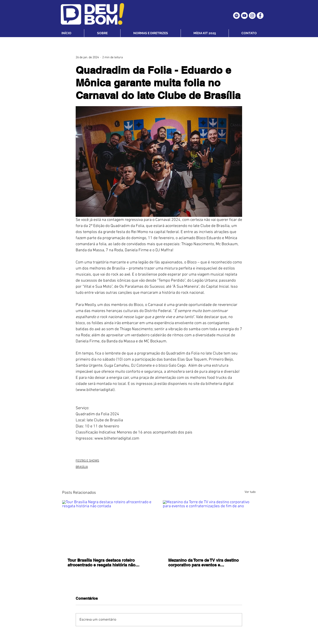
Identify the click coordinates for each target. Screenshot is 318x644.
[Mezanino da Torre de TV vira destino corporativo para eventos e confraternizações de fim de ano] (209, 526)
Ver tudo (250, 492)
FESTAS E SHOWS (87, 461)
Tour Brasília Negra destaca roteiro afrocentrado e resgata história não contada (101, 563)
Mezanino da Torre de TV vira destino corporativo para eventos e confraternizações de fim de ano (203, 563)
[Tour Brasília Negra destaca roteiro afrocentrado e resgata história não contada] (109, 526)
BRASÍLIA (82, 467)
